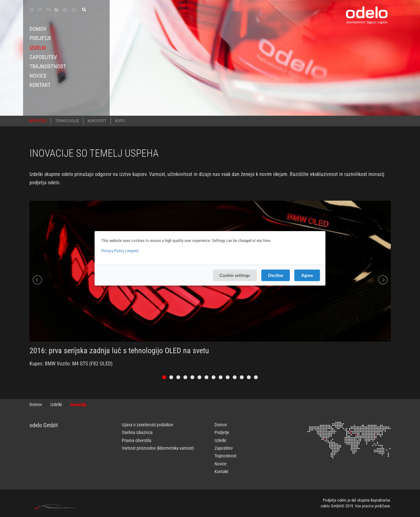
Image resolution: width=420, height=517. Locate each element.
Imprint (133, 251)
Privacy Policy (113, 251)
